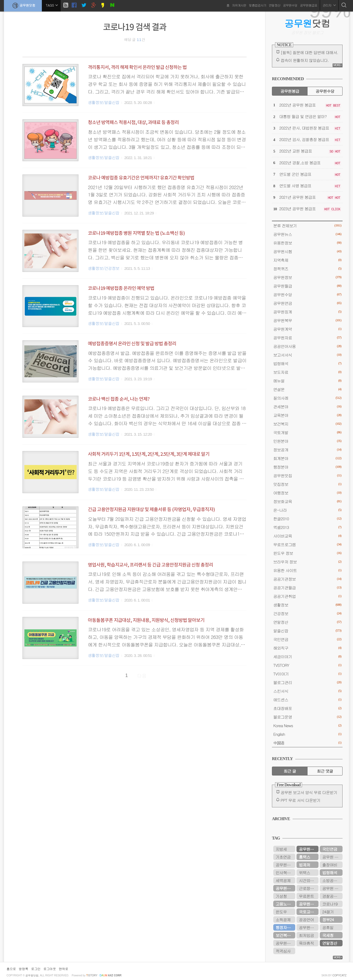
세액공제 (283, 880)
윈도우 (281, 912)
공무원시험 (307, 251)
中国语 (307, 743)
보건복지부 (285, 935)
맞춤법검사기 (258, 5)
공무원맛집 (307, 476)
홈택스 (304, 857)
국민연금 (307, 639)
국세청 (328, 935)
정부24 (328, 920)
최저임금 (306, 935)
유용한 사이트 (307, 570)
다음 (142, 676)
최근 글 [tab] (290, 771)
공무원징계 (307, 312)
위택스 (304, 873)
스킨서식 (307, 691)
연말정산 (275, 5)
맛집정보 (307, 484)
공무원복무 (307, 320)
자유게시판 (239, 5)
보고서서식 (307, 355)
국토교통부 (308, 912)
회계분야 (307, 458)
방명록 (24, 969)
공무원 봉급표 (332, 888)
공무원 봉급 (332, 857)
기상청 (281, 896)
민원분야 (307, 441)
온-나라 (307, 510)
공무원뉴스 (307, 234)
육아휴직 (306, 943)
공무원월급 (307, 286)
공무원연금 (307, 303)
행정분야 (307, 467)
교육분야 (307, 415)
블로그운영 (307, 717)
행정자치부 (285, 927)
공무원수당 (290, 5)
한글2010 (307, 519)
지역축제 (307, 260)
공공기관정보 (307, 579)
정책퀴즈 (307, 269)
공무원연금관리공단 (309, 927)
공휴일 (328, 927)
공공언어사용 (307, 346)
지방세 (281, 849)
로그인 (36, 969)
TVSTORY (307, 665)
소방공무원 (331, 880)
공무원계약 (307, 329)
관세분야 (307, 407)
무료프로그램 (307, 544)
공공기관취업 (307, 596)
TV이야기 (307, 674)
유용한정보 (307, 243)
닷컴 (307, 23)
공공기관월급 (307, 588)
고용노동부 (285, 904)
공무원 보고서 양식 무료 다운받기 (309, 792)
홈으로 (11, 969)
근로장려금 (308, 888)
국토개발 (307, 432)
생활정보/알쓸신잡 (104, 102)
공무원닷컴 (23, 5)
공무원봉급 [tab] (290, 91)
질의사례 (307, 398)
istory (92, 975)
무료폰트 (306, 896)
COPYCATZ (339, 975)
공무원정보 (307, 277)
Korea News (307, 725)
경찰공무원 (331, 896)
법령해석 (307, 363)
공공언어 (306, 920)
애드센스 (307, 700)
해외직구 (307, 648)
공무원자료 (307, 338)
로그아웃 (50, 969)
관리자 (329, 5)
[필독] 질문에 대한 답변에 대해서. (309, 52)
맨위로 (64, 969)
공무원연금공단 (285, 888)
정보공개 (307, 450)
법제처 (304, 865)
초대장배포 (307, 708)
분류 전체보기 (307, 226)
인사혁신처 (285, 873)
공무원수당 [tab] (325, 91)
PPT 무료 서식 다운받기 (300, 800)
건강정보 (307, 613)
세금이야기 (307, 657)
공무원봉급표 (309, 5)
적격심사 (283, 951)
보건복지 (307, 424)
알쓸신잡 (307, 631)
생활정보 (307, 605)
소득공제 (283, 920)
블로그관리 (307, 682)
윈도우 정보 (307, 553)
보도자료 (307, 372)
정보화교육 (307, 501)
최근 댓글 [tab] (325, 771)
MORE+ (337, 65)
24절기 (328, 912)
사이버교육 (307, 536)
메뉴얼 (307, 381)
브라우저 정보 (307, 562)
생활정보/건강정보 (104, 268)
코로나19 (330, 904)
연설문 (307, 389)
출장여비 (330, 865)
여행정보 (307, 493)
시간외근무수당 (309, 880)
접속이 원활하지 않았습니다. (305, 60)
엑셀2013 (307, 527)
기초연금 (283, 857)
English (307, 734)
